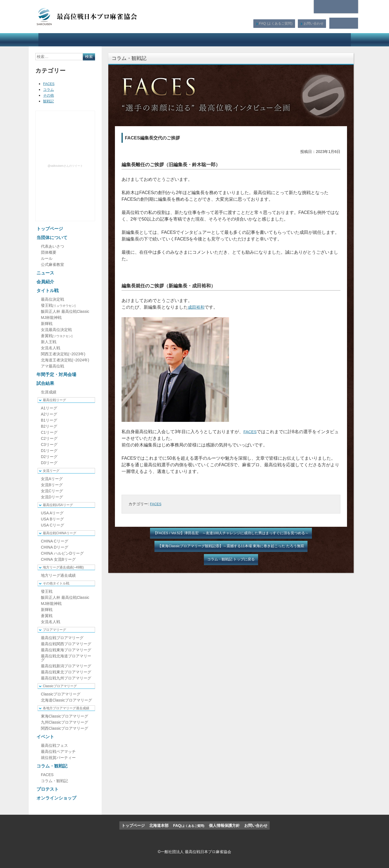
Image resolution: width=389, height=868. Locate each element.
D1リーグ (49, 451)
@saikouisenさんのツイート (65, 166)
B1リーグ (49, 420)
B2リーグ (49, 426)
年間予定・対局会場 (177, 40)
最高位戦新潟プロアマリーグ (66, 666)
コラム (49, 89)
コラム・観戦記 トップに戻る (231, 561)
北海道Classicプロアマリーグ (66, 700)
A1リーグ (49, 408)
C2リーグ (49, 438)
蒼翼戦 (57, 336)
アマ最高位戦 (52, 366)
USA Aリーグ (52, 513)
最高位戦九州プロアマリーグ (66, 678)
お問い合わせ (313, 23)
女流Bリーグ (52, 485)
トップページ (50, 229)
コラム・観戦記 (265, 40)
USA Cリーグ (52, 525)
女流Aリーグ (52, 479)
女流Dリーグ (52, 497)
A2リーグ (49, 414)
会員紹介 (115, 40)
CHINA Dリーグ (55, 547)
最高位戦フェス (54, 745)
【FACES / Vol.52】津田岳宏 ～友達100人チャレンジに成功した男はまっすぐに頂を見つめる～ (231, 533)
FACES (251, 432)
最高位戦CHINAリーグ (60, 533)
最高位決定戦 (52, 299)
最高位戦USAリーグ (58, 505)
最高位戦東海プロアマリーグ (66, 650)
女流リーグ (51, 471)
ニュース (90, 40)
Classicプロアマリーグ (60, 686)
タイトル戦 (142, 40)
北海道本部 (336, 7)
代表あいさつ (52, 246)
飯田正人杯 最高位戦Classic (65, 311)
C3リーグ (49, 444)
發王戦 (58, 305)
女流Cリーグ (52, 491)
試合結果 (210, 40)
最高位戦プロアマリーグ (62, 638)
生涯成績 (49, 392)
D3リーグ (49, 463)
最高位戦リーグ (54, 400)
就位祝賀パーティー (58, 758)
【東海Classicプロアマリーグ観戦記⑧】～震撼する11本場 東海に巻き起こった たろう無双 (231, 547)
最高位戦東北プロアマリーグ (66, 672)
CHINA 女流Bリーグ (58, 559)
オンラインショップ (331, 40)
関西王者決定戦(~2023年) (63, 354)
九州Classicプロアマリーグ (65, 722)
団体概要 (49, 252)
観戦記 (49, 101)
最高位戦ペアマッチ (58, 751)
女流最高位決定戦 (56, 330)
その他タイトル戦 (56, 583)
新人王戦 (49, 342)
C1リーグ (49, 432)
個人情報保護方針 (224, 825)
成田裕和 (197, 307)
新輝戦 (47, 324)
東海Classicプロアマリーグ (65, 716)
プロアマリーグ (54, 630)
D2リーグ (49, 457)
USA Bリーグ (52, 519)
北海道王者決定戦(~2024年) (65, 360)
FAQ (275, 23)
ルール (47, 258)
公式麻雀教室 (52, 264)
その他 (49, 95)
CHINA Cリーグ (55, 541)
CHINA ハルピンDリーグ (62, 553)
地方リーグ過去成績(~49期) (63, 567)
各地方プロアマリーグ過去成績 (66, 708)
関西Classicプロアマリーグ (65, 728)
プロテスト (297, 40)
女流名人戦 (51, 348)
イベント (235, 40)
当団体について (58, 40)
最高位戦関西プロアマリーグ (66, 644)
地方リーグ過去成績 (58, 575)
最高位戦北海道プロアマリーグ (66, 658)
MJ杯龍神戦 (51, 317)
